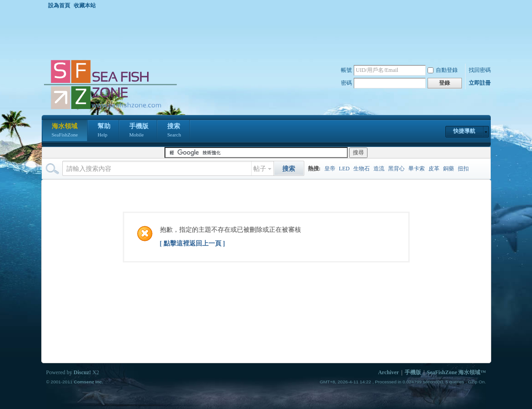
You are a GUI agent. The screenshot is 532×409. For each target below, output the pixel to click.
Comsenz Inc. (88, 382)
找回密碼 (480, 70)
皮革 (434, 169)
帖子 (260, 169)
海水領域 (65, 131)
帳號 (346, 70)
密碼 (346, 83)
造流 (379, 169)
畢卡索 (417, 169)
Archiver (389, 372)
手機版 (139, 131)
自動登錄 (443, 70)
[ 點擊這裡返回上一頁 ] (192, 243)
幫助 (104, 131)
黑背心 (396, 169)
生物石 (362, 169)
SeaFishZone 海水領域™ (456, 372)
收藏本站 (85, 5)
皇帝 (330, 169)
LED (344, 169)
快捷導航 (464, 131)
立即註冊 (480, 83)
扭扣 (463, 169)
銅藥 (449, 169)
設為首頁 (59, 5)
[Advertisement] (269, 34)
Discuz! (82, 372)
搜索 (174, 131)
